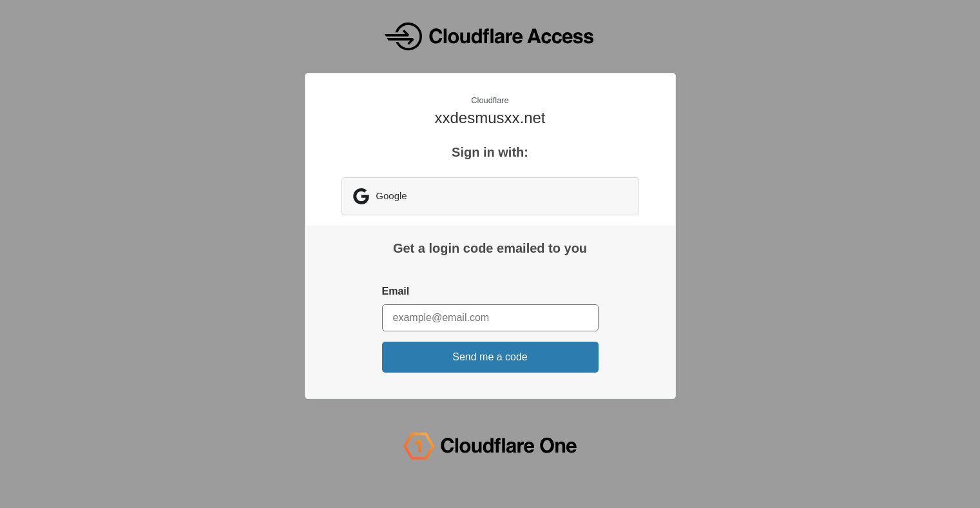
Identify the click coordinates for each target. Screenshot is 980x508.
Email (396, 291)
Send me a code (490, 357)
